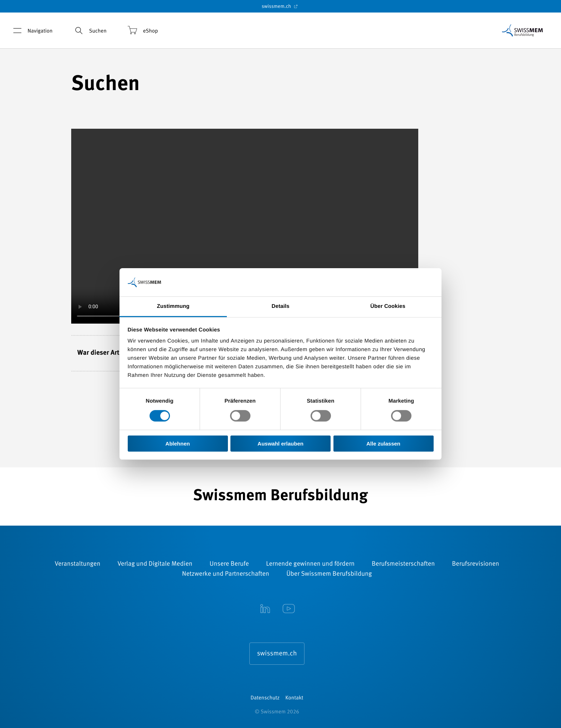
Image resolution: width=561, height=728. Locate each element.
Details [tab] (280, 306)
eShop (142, 31)
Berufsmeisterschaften (403, 564)
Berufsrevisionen (475, 564)
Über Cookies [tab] (388, 306)
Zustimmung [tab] (173, 306)
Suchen (89, 31)
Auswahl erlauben (280, 444)
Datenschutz (265, 698)
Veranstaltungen (77, 564)
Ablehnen (177, 444)
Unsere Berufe (229, 564)
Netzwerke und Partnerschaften (226, 574)
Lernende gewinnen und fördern (310, 564)
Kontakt (294, 698)
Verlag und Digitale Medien (155, 564)
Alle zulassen (383, 444)
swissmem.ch (280, 6)
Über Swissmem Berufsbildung (329, 574)
